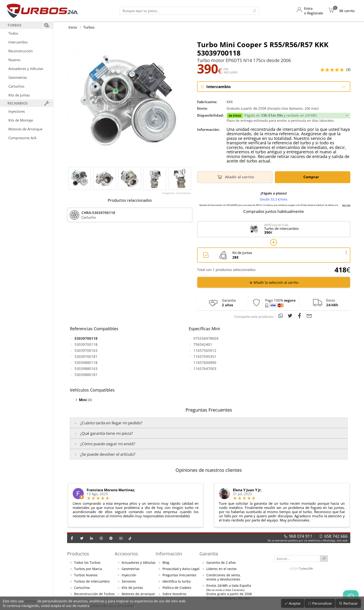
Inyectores (17, 111)
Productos (78, 554)
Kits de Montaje (21, 120)
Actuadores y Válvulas (26, 69)
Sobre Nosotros (174, 594)
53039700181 (86, 357)
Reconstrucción (21, 51)
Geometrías (18, 77)
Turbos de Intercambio (92, 582)
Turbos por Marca (88, 569)
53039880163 (86, 369)
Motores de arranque (138, 594)
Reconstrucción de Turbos (94, 594)
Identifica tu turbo (177, 582)
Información (169, 554)
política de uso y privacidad (112, 606)
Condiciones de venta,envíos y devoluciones (224, 577)
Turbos (89, 27)
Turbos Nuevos (86, 575)
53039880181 (86, 375)
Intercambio (18, 42)
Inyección (129, 575)
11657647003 (205, 369)
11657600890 (205, 363)
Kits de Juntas (19, 95)
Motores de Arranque (25, 129)
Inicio (73, 27)
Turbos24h (306, 568)
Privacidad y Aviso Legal (181, 569)
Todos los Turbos (87, 563)
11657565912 (205, 351)
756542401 (203, 345)
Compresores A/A (22, 138)
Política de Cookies (177, 588)
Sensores (129, 582)
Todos (13, 33)
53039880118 (86, 363)
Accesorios (126, 554)
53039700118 (86, 345)
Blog (166, 563)
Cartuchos (16, 86)
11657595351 (205, 357)
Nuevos (14, 60)
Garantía (209, 554)
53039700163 (86, 351)
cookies (30, 601)
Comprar (312, 177)
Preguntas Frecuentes (179, 575)
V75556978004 (206, 339)
